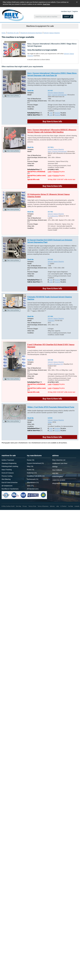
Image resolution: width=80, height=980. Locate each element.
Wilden (50, 422)
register (75, 11)
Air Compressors (7, 486)
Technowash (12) (33, 479)
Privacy (25, 506)
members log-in (66, 11)
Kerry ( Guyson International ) (57, 95)
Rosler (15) (31, 470)
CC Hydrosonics (53, 216)
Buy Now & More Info (52, 121)
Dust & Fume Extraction (10, 482)
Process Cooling (7, 476)
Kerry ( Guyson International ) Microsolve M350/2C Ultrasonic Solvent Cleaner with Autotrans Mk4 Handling (52, 131)
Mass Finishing (7, 470)
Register (57, 113)
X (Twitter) (63, 506)
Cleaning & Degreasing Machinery (31, 33)
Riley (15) (30, 466)
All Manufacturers (33, 489)
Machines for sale (13, 33)
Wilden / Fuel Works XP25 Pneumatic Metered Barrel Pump (51, 407)
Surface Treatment (8, 460)
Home (4, 33)
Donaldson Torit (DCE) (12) (36, 476)
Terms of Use (32, 506)
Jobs (58, 506)
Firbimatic (51, 320)
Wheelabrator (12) (33, 482)
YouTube (71, 506)
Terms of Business (43, 506)
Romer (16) (31, 460)
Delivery (52, 506)
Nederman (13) (32, 473)
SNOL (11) (30, 486)
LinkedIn (77, 506)
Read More (46, 4)
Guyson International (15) (35, 463)
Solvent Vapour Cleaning (52, 33)
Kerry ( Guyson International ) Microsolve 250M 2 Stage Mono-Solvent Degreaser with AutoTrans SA (52, 74)
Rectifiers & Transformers (10, 489)
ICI (49, 264)
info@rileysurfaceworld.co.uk (62, 483)
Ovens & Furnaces (8, 473)
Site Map (18, 506)
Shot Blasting (6, 479)
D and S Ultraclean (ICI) (55, 364)
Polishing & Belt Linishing (10, 466)
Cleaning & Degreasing (9, 463)
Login (51, 113)
